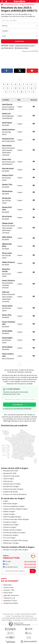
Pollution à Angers (10, 527)
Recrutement (29, 616)
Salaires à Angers (9, 512)
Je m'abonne (18, 405)
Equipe (18, 614)
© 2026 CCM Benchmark (30, 620)
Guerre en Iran (8, 588)
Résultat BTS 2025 (10, 473)
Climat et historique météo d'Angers (16, 519)
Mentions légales (7, 620)
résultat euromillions (11, 603)
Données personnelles (9, 618)
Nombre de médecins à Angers (14, 533)
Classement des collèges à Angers (15, 509)
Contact (8, 616)
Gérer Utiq (33, 618)
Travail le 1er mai (9, 598)
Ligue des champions (11, 595)
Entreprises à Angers (11, 535)
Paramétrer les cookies (23, 618)
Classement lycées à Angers (13, 489)
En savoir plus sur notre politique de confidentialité (17, 409)
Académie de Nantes (27, 5)
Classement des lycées (11, 476)
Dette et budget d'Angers (12, 517)
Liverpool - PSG (9, 590)
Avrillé (11, 46)
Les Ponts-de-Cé (7, 48)
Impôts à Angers (9, 514)
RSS (23, 616)
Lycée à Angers (8, 479)
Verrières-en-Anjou (21, 48)
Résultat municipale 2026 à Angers (16, 540)
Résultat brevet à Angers (12, 484)
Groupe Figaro (17, 620)
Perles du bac (8, 481)
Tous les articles (16, 616)
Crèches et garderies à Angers (14, 506)
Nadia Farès (7, 585)
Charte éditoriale (26, 614)
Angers (6, 501)
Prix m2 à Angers (9, 538)
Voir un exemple (30, 561)
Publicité (34, 614)
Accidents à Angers (10, 522)
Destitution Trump (10, 601)
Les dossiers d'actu (10, 567)
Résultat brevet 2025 (11, 471)
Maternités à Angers (10, 504)
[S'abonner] (19, 571)
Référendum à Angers (11, 543)
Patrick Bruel (8, 593)
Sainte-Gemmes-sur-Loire (25, 46)
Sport (6, 564)
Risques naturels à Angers (12, 530)
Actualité (7, 561)
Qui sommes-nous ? (9, 614)
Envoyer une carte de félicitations (15, 494)
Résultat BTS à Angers (11, 487)
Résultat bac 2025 (11, 5)
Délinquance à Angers (11, 525)
